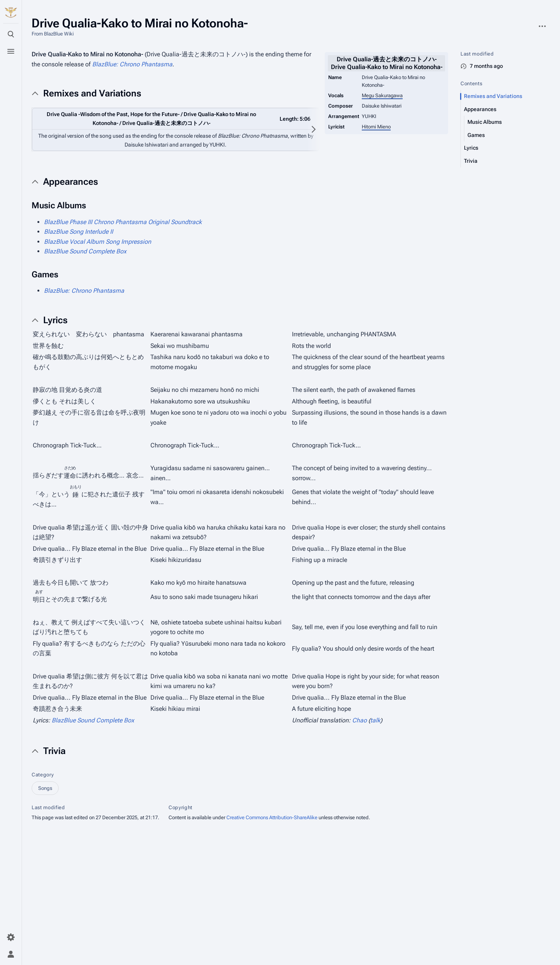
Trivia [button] (54, 751)
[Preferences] (11, 937)
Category (43, 775)
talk (375, 720)
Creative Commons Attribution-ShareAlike (272, 817)
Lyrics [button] (55, 320)
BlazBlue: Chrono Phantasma (132, 64)
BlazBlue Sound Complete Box (85, 251)
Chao (359, 720)
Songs (45, 788)
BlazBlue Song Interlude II (78, 232)
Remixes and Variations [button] (92, 93)
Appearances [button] (71, 182)
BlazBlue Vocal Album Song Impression (98, 242)
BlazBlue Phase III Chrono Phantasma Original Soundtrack (123, 222)
